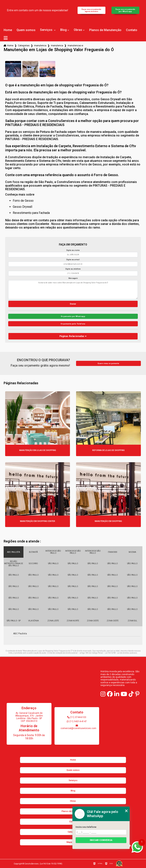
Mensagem (73, 278)
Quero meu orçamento (108, 363)
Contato (132, 30)
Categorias (24, 46)
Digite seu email (73, 260)
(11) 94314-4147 (77, 721)
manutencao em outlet (57, 46)
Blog (63, 30)
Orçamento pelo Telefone (73, 324)
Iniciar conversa (101, 840)
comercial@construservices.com (77, 727)
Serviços (47, 30)
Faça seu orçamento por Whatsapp (125, 10)
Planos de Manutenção (105, 30)
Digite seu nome (73, 250)
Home (8, 30)
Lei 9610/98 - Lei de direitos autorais (121, 653)
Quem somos (26, 30)
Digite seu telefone (73, 269)
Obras (78, 30)
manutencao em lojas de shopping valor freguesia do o (75, 46)
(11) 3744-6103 (77, 717)
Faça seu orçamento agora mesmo (91, 10)
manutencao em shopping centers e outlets (40, 46)
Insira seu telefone (86, 827)
